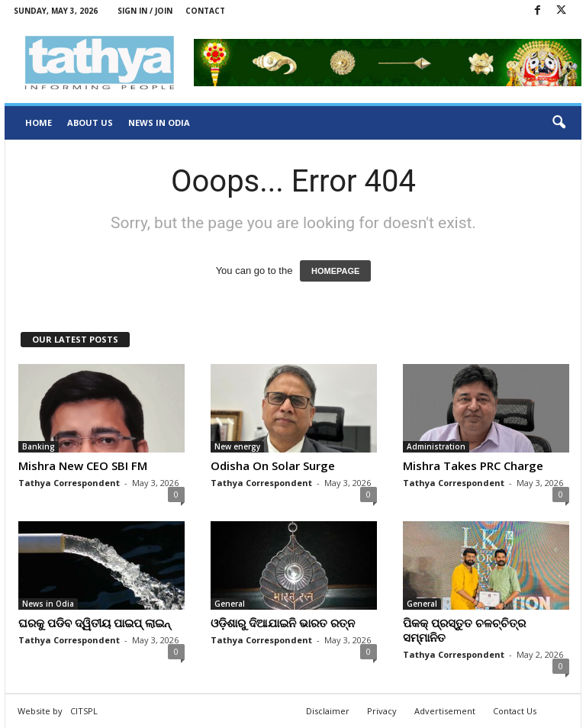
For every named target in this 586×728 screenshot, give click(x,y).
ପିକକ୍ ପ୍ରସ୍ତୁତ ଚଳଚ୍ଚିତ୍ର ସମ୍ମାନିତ (464, 630)
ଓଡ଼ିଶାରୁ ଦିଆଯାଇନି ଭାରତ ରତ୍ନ (283, 623)
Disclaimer (328, 711)
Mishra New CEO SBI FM (83, 465)
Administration (436, 446)
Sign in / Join (145, 11)
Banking (39, 446)
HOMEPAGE (335, 271)
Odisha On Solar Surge (273, 465)
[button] (559, 123)
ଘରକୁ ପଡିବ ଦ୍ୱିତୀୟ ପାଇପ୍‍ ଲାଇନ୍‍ (94, 623)
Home (39, 122)
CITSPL (84, 711)
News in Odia (159, 122)
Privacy (382, 711)
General (230, 604)
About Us (90, 122)
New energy (237, 446)
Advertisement (445, 711)
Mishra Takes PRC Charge (473, 465)
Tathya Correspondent (69, 483)
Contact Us (515, 711)
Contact (205, 11)
